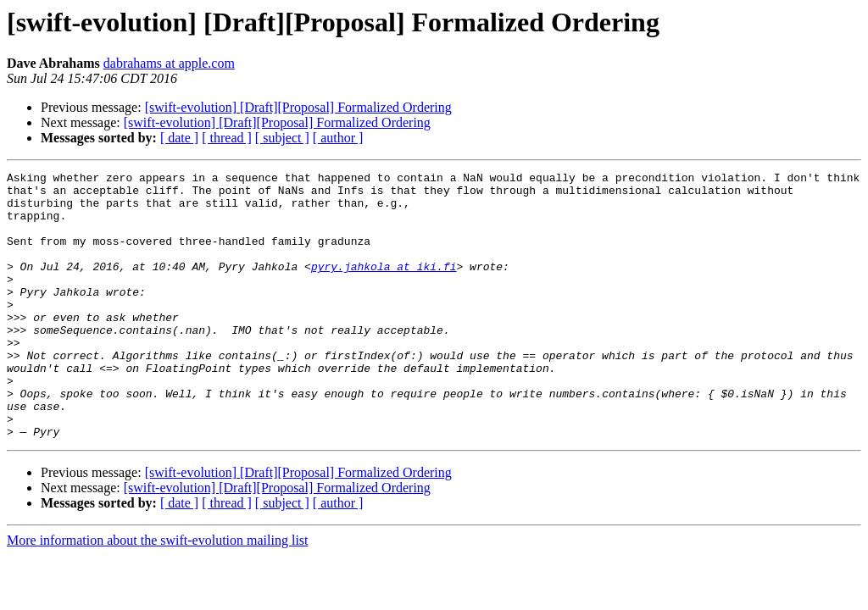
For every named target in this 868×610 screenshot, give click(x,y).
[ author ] (338, 138)
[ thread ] (227, 138)
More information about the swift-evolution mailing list (158, 593)
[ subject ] (282, 138)
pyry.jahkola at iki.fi (384, 286)
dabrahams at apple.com (169, 63)
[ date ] (179, 138)
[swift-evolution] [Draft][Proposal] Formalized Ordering (298, 107)
